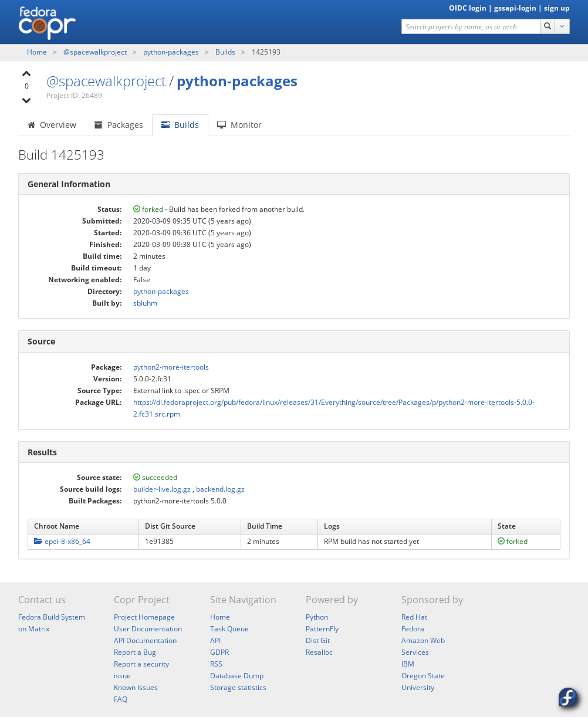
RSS (216, 664)
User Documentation (148, 629)
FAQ (121, 699)
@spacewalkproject (96, 52)
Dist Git (318, 640)
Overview (52, 125)
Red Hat (414, 617)
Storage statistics (238, 687)
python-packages (172, 52)
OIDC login (468, 8)
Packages (119, 125)
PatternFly (322, 629)
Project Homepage (144, 617)
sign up (557, 8)
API (215, 640)
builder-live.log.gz (162, 489)
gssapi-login (515, 8)
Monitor (239, 125)
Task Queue (229, 629)
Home (38, 52)
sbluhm (145, 303)
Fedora (413, 629)
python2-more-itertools (171, 367)
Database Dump (237, 676)
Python (317, 617)
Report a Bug (135, 652)
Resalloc (319, 652)
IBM (408, 664)
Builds (225, 52)
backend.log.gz (220, 489)
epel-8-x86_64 (62, 541)
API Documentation (145, 640)
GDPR (219, 652)
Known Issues (136, 687)
